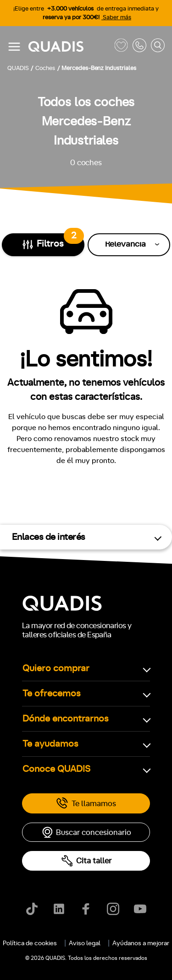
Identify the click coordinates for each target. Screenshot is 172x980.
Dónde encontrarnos (66, 719)
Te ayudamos (50, 744)
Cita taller (86, 861)
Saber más (116, 18)
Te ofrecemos (52, 694)
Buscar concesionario (86, 832)
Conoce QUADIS (56, 769)
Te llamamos (86, 803)
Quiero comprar (56, 668)
